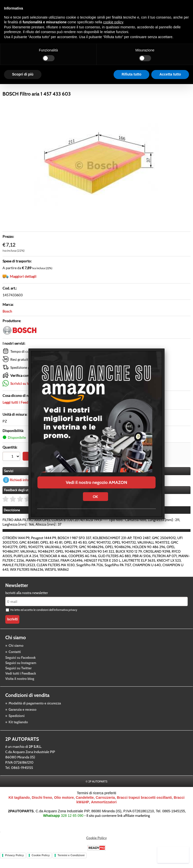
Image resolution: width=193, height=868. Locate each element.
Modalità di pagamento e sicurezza (35, 715)
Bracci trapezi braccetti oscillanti (144, 809)
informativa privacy (65, 622)
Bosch (7, 323)
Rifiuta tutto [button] (132, 74)
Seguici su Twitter (18, 680)
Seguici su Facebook (20, 669)
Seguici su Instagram (21, 674)
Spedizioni (17, 727)
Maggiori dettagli (23, 289)
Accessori (91, 86)
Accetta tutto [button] (170, 74)
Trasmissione (64, 86)
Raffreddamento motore (25, 86)
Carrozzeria (117, 86)
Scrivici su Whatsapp (27, 396)
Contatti (15, 663)
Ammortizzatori (104, 814)
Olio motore (64, 809)
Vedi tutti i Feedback (21, 685)
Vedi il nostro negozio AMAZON (96, 482)
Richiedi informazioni (26, 491)
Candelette (85, 809)
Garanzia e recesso (22, 721)
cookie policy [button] (113, 22)
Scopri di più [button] (23, 74)
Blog (139, 86)
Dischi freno (42, 809)
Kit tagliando (18, 734)
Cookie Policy (96, 850)
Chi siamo (16, 657)
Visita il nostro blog (20, 690)
